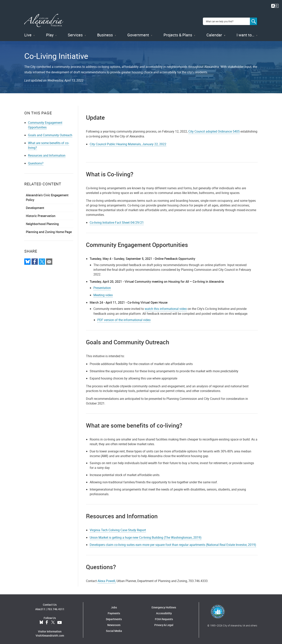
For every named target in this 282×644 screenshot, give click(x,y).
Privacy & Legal (164, 623)
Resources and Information (47, 153)
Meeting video (103, 293)
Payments (114, 611)
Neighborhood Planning (42, 222)
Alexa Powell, (107, 579)
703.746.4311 (56, 607)
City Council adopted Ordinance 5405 (214, 129)
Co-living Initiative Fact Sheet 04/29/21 (117, 221)
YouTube (60, 621)
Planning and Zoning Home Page (49, 230)
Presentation (102, 286)
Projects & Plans (178, 33)
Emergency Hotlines (164, 606)
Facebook (47, 621)
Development (35, 206)
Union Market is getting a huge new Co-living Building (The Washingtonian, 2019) (146, 535)
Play (50, 33)
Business (105, 33)
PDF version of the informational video (124, 318)
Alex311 (40, 607)
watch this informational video (166, 307)
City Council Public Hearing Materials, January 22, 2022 (128, 142)
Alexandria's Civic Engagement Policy (47, 196)
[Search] (254, 20)
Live (28, 33)
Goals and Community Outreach (50, 133)
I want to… (245, 33)
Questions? (36, 161)
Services (75, 33)
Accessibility (164, 611)
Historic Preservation (41, 214)
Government (138, 33)
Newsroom (114, 623)
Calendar (214, 33)
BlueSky (41, 621)
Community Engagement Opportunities (45, 123)
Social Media (114, 629)
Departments (114, 617)
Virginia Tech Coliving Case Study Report (118, 528)
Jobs (114, 606)
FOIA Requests (164, 617)
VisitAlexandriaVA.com (50, 634)
